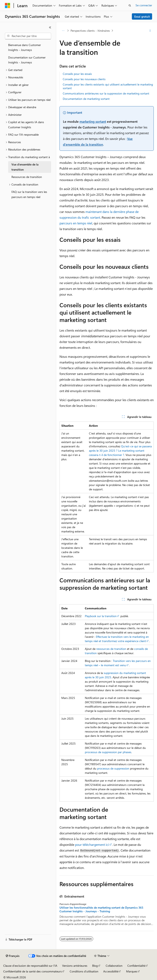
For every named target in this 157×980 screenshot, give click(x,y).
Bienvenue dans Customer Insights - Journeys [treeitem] (25, 47)
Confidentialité (136, 966)
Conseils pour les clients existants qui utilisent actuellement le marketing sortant (108, 86)
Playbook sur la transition (101, 616)
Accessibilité (111, 971)
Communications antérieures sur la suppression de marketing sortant (106, 93)
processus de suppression (113, 768)
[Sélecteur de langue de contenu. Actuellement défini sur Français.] (13, 956)
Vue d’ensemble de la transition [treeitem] (25, 167)
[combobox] (28, 36)
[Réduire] (50, 27)
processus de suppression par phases (108, 752)
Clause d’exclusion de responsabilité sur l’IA (30, 966)
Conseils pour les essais (77, 74)
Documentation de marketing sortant (86, 99)
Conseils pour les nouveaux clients (84, 79)
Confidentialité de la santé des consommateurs (33, 971)
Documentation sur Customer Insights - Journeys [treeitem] (27, 60)
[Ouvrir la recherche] (130, 6)
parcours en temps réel (76, 223)
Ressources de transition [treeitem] (27, 177)
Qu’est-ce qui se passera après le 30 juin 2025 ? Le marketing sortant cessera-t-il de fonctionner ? (120, 451)
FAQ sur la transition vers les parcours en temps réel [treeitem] (29, 194)
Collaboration (114, 966)
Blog (95, 966)
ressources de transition (111, 649)
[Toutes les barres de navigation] (63, 31)
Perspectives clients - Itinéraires (90, 31)
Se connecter (144, 5)
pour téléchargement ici (92, 844)
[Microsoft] (8, 6)
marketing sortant (93, 121)
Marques (132, 971)
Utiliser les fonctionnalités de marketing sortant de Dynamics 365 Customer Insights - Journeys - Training (101, 909)
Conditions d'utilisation (84, 971)
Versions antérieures (75, 966)
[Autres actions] (150, 31)
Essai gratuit (142, 16)
